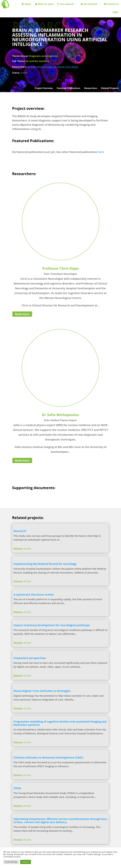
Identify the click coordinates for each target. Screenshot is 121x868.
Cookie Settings (11, 862)
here (101, 152)
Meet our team (46, 4)
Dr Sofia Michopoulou (40, 67)
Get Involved (92, 4)
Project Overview (44, 88)
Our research (68, 4)
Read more (22, 314)
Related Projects (110, 88)
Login (115, 12)
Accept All (26, 862)
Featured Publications (68, 88)
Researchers (91, 88)
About (28, 4)
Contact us (113, 4)
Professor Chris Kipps (66, 67)
